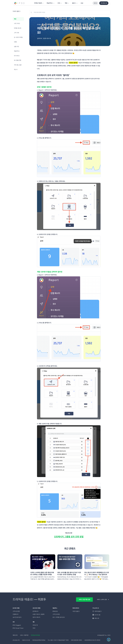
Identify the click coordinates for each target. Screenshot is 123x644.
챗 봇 (34, 628)
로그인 (95, 3)
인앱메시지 (16, 614)
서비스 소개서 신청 (102, 600)
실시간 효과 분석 (17, 617)
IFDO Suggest (17, 625)
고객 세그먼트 (16, 611)
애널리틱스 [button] (50, 3)
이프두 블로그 (76, 611)
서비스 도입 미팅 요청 (84, 600)
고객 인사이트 (56, 614)
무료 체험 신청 (104, 3)
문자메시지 (35, 611)
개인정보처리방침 (35, 635)
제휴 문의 (15, 635)
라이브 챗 (35, 625)
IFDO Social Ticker (18, 628)
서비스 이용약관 (24, 635)
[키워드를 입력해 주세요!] (70, 12)
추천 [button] (59, 3)
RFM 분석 (55, 611)
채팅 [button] (66, 3)
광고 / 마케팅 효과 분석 (59, 617)
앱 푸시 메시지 (36, 617)
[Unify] (19, 3)
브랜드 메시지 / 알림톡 (39, 614)
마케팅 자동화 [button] (38, 3)
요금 (82, 3)
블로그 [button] (74, 3)
